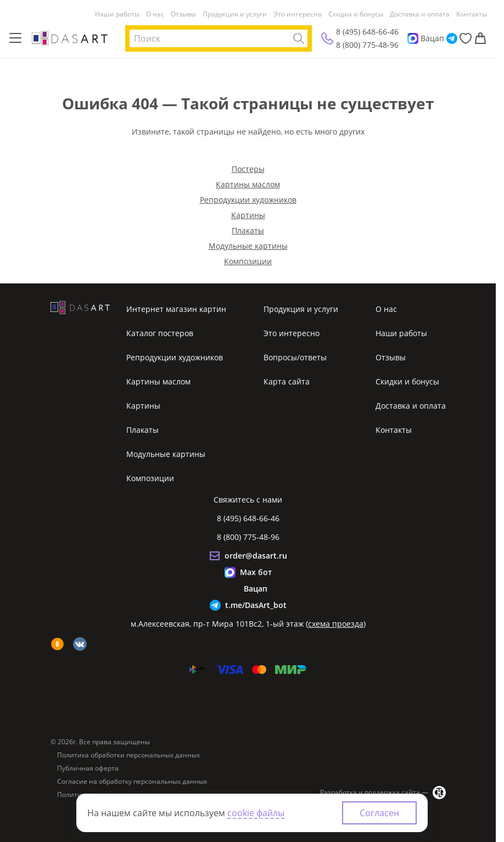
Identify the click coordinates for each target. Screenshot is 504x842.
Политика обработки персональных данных (128, 755)
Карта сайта (287, 381)
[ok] (57, 644)
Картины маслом (248, 184)
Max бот (256, 572)
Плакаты (248, 230)
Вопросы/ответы (295, 357)
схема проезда (336, 624)
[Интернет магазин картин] (70, 38)
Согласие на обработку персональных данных (132, 782)
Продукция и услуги (235, 14)
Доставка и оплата (420, 14)
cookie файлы (256, 813)
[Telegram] (452, 38)
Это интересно (298, 14)
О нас (155, 14)
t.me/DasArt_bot (256, 605)
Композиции (248, 261)
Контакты (472, 14)
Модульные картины (248, 246)
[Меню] (15, 38)
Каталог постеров (160, 333)
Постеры (248, 169)
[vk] (80, 644)
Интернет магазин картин (176, 309)
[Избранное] (466, 38)
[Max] (413, 38)
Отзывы (183, 14)
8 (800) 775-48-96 (367, 45)
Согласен (379, 813)
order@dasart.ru (256, 556)
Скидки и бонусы (356, 14)
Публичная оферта (88, 768)
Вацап (432, 38)
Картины (248, 215)
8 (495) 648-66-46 (367, 32)
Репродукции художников (248, 200)
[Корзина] (480, 38)
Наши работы (117, 14)
